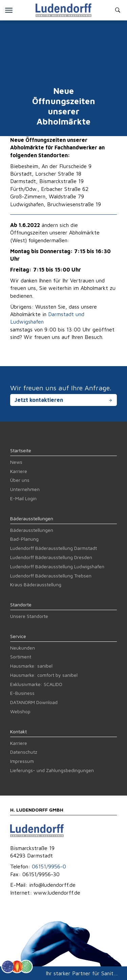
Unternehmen (25, 489)
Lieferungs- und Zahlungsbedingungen (52, 770)
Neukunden (23, 648)
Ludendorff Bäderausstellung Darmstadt (54, 548)
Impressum (22, 761)
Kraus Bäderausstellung (36, 584)
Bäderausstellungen (32, 518)
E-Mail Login (23, 498)
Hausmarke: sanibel (31, 666)
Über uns (20, 480)
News (16, 462)
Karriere (19, 471)
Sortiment (21, 657)
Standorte (21, 605)
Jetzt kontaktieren (39, 400)
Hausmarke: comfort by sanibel (44, 675)
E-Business (22, 693)
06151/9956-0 (49, 866)
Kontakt (18, 731)
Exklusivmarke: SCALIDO (36, 684)
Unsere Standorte (29, 616)
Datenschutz (24, 752)
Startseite (21, 450)
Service (18, 636)
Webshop (20, 711)
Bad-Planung (24, 539)
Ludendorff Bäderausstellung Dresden (51, 557)
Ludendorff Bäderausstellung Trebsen (51, 576)
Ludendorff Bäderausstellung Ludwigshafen (57, 566)
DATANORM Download (34, 702)
